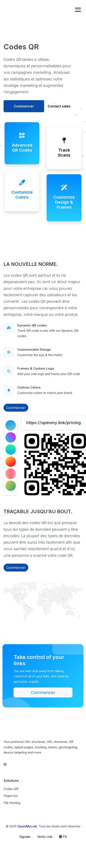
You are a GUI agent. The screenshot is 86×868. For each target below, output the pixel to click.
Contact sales (59, 106)
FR (63, 837)
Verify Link (45, 837)
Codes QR (11, 789)
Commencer (24, 106)
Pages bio (11, 796)
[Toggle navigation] (78, 10)
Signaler (25, 837)
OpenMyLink (27, 826)
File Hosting (12, 803)
